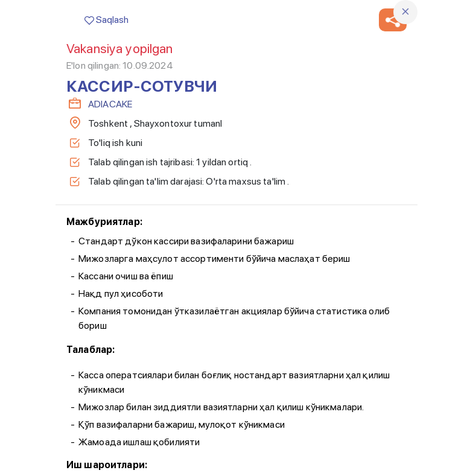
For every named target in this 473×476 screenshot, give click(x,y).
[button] (393, 20)
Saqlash (106, 20)
